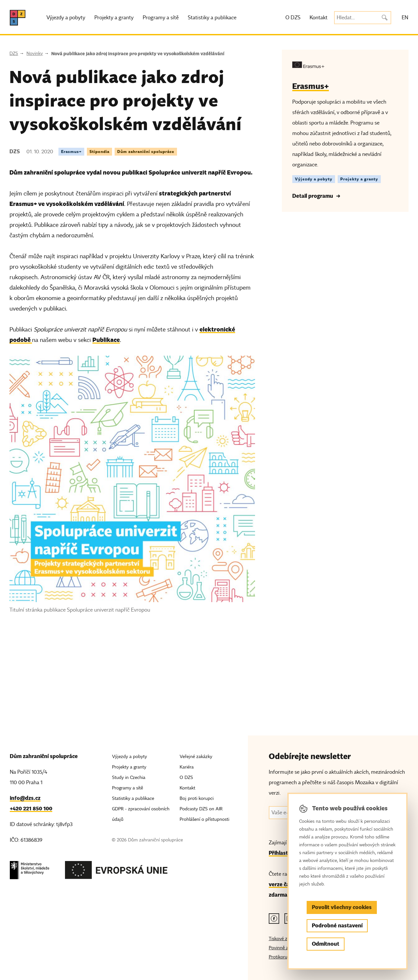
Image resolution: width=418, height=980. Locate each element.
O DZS (293, 18)
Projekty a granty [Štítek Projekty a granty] (359, 179)
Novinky (35, 53)
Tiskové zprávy (284, 939)
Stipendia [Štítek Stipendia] (99, 152)
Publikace (106, 340)
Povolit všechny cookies (342, 907)
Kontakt (319, 18)
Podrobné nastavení (337, 926)
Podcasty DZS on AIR (201, 809)
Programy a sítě (161, 18)
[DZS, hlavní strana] (18, 18)
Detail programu (313, 196)
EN (405, 18)
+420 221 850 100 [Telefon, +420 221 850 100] (31, 809)
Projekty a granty (114, 18)
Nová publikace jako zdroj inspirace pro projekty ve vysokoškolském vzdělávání (138, 54)
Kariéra (187, 767)
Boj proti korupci (197, 798)
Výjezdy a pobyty (66, 18)
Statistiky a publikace (212, 18)
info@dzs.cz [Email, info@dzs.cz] (25, 798)
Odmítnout (326, 944)
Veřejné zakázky (196, 757)
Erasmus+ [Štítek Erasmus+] (71, 152)
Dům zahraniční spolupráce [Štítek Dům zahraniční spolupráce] (146, 152)
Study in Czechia (129, 777)
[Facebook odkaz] (274, 919)
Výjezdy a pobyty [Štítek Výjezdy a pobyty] (314, 179)
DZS (14, 53)
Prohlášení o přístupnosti (204, 819)
